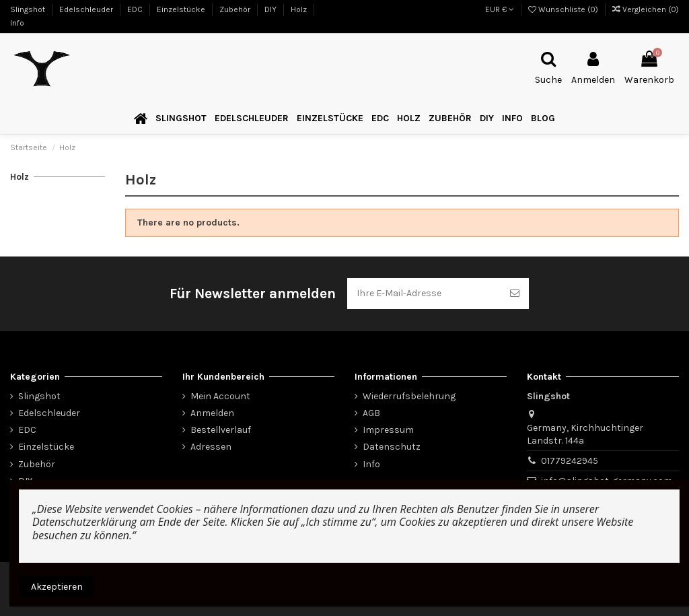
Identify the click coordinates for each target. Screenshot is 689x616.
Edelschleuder (87, 9)
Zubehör (236, 9)
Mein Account (220, 396)
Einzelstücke (182, 9)
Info (17, 23)
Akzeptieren (57, 587)
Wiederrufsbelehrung (409, 396)
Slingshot (29, 9)
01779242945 (570, 461)
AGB (371, 413)
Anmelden (212, 413)
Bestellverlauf (221, 430)
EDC (136, 9)
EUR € (500, 9)
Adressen (211, 447)
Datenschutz (392, 447)
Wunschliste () (564, 9)
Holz (300, 9)
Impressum (388, 430)
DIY (271, 9)
